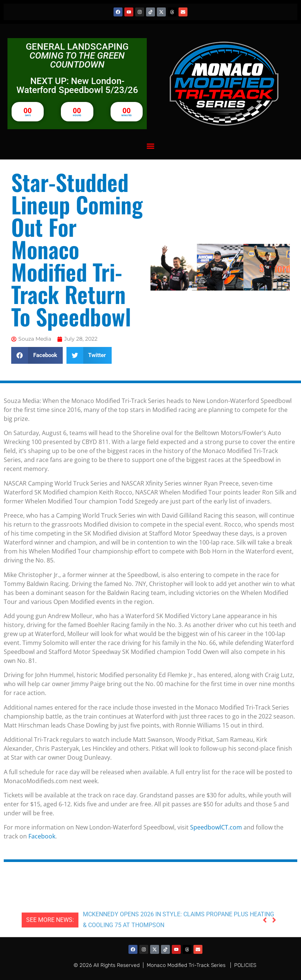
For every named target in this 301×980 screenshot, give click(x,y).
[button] (151, 146)
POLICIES (245, 965)
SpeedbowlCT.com (216, 827)
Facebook (42, 836)
